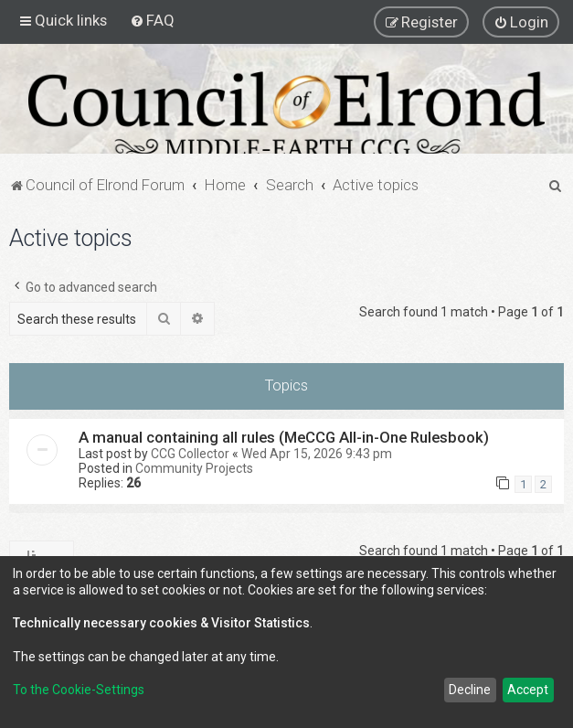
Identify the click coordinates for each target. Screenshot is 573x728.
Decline (470, 690)
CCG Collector (190, 454)
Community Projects (194, 468)
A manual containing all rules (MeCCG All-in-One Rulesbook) (284, 437)
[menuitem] (152, 20)
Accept (528, 690)
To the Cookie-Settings (79, 690)
